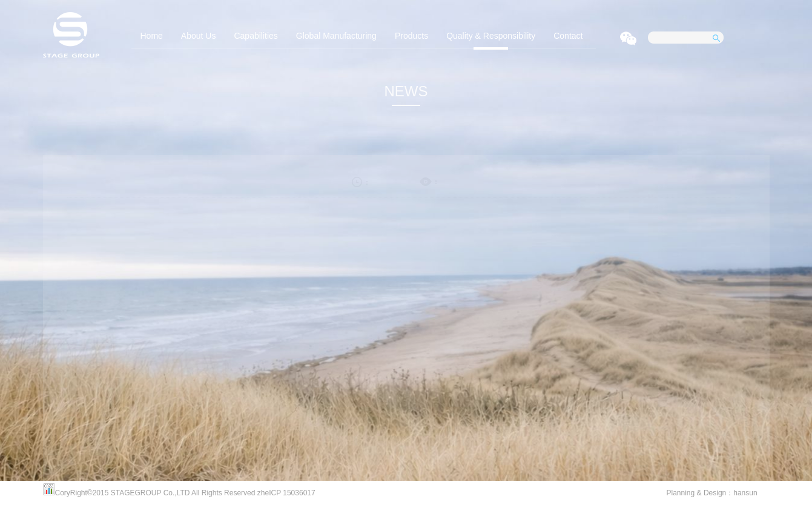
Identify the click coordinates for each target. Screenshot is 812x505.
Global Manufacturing (336, 36)
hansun (745, 493)
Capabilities (256, 36)
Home (152, 36)
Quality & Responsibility (491, 36)
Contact (568, 36)
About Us (199, 36)
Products (411, 36)
